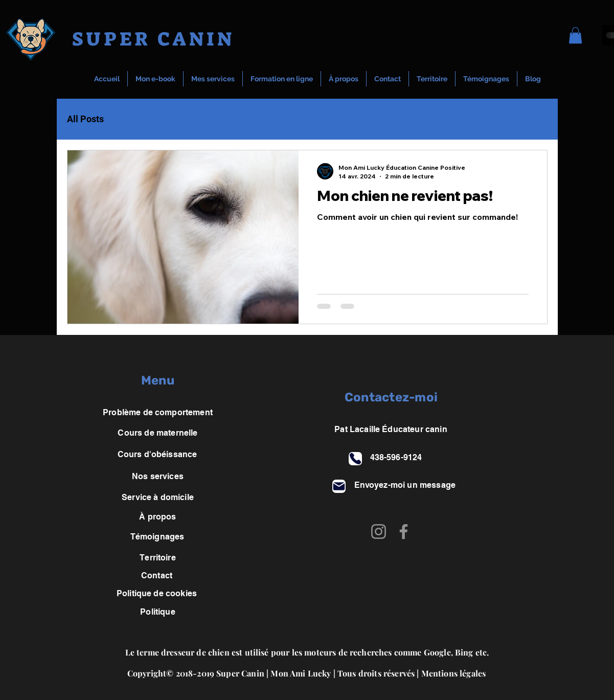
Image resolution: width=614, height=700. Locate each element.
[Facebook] (404, 532)
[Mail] (339, 486)
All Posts (85, 119)
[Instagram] (379, 532)
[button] (575, 35)
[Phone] (355, 459)
